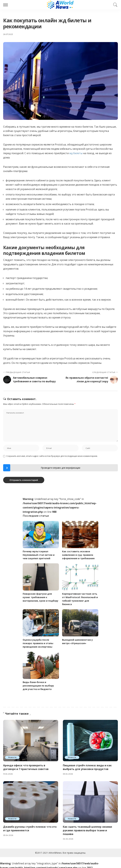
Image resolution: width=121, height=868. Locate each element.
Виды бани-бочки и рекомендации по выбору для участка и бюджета (38, 684)
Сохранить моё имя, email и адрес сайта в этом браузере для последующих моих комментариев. (52, 456)
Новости (12, 755)
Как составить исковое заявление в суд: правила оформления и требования (78, 555)
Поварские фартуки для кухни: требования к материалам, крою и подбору (40, 597)
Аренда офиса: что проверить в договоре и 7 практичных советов (26, 765)
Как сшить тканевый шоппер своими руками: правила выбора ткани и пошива (88, 828)
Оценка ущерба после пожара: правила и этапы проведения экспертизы (38, 642)
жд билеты (76, 153)
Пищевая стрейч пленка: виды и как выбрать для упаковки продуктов (87, 765)
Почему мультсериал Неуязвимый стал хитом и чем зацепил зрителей (39, 555)
